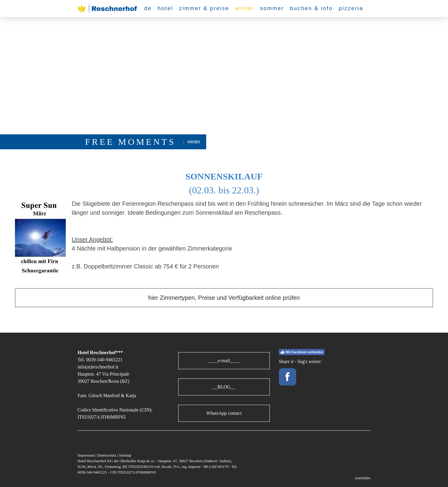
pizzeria (351, 8)
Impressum (86, 455)
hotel (166, 8)
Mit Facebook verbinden (302, 352)
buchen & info (311, 8)
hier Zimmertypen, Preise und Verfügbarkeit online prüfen (224, 298)
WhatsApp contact (224, 413)
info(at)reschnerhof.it (98, 367)
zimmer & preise (204, 8)
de (148, 8)
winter (245, 8)
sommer (272, 8)
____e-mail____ (224, 361)
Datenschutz (107, 455)
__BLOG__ (224, 387)
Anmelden (362, 478)
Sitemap (125, 455)
